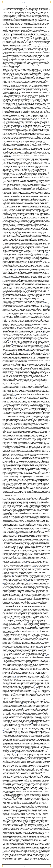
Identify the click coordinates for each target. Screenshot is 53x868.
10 (8, 71)
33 (30, 315)
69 (12, 792)
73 (3, 852)
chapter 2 (13, 575)
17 (36, 119)
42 (27, 350)
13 (26, 90)
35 (31, 325)
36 (17, 328)
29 (9, 285)
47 (17, 534)
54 (22, 612)
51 (29, 580)
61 (37, 690)
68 (3, 731)
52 (3, 584)
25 (47, 252)
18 (21, 126)
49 (27, 562)
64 (23, 704)
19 (42, 137)
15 (18, 111)
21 (10, 156)
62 (14, 694)
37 (41, 330)
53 (21, 597)
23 (27, 166)
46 (23, 439)
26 (42, 259)
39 (8, 341)
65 (41, 708)
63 (23, 698)
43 (7, 353)
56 (7, 628)
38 (43, 332)
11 (10, 74)
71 (37, 829)
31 (44, 302)
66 (26, 713)
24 (8, 244)
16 (39, 114)
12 (13, 77)
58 (46, 655)
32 (49, 308)
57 (43, 647)
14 (23, 104)
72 (42, 835)
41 (43, 347)
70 (8, 820)
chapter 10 (15, 270)
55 (28, 623)
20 (15, 149)
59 (15, 676)
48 (48, 539)
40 (12, 345)
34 (8, 320)
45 (15, 395)
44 (29, 354)
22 (49, 163)
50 (35, 566)
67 (32, 724)
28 (9, 277)
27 (15, 276)
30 (26, 290)
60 (35, 686)
